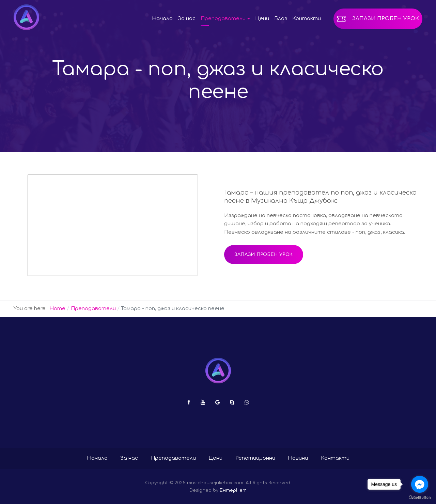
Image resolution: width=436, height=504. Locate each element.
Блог (281, 19)
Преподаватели (173, 458)
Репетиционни (255, 458)
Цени (262, 19)
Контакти (307, 19)
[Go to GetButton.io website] (420, 497)
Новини (298, 458)
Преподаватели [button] (225, 19)
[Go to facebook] (420, 484)
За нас (187, 19)
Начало (162, 19)
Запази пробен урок (386, 19)
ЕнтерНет (233, 490)
